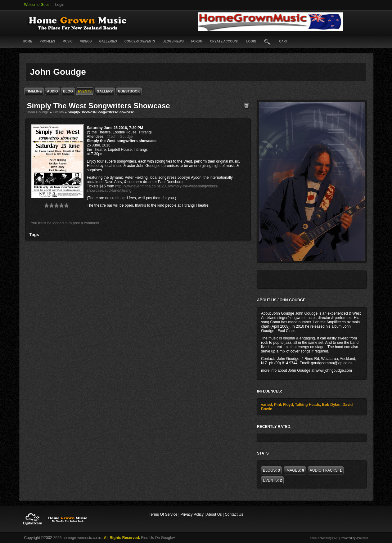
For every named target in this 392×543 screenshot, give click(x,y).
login (251, 41)
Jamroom (362, 538)
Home (28, 41)
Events (58, 112)
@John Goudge (120, 137)
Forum (197, 41)
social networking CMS (324, 538)
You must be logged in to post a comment (65, 223)
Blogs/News (173, 41)
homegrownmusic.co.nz (82, 538)
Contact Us (234, 514)
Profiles (47, 41)
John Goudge (38, 112)
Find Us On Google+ (158, 538)
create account (225, 41)
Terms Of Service (163, 514)
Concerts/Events (140, 41)
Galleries (108, 41)
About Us (214, 514)
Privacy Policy (192, 514)
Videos (86, 41)
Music (68, 41)
